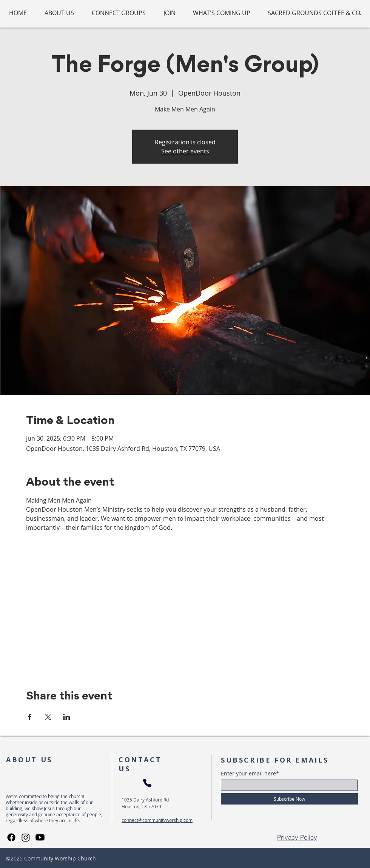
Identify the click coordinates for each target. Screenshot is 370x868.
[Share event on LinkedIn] (67, 717)
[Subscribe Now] (289, 799)
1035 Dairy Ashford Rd (145, 800)
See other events (185, 151)
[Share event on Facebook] (30, 717)
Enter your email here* (250, 774)
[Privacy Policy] (297, 837)
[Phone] (147, 783)
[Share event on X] (48, 717)
